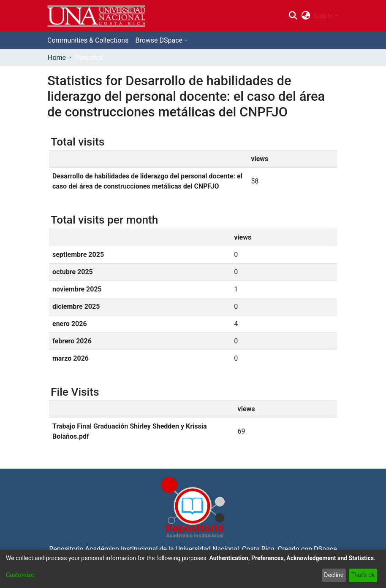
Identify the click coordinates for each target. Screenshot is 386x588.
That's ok (363, 575)
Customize (20, 575)
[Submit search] (293, 16)
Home (57, 58)
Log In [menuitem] (323, 16)
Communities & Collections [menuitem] (88, 40)
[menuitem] (306, 16)
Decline (334, 575)
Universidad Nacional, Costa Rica (225, 549)
